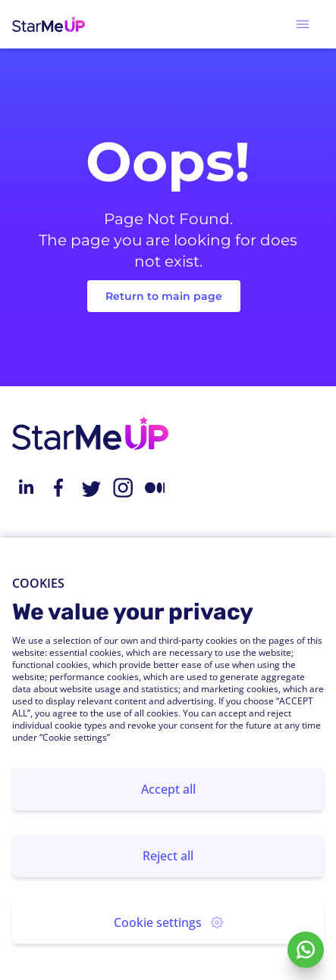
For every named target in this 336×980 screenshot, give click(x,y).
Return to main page (164, 296)
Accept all (168, 789)
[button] (303, 24)
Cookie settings (168, 922)
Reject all (168, 856)
